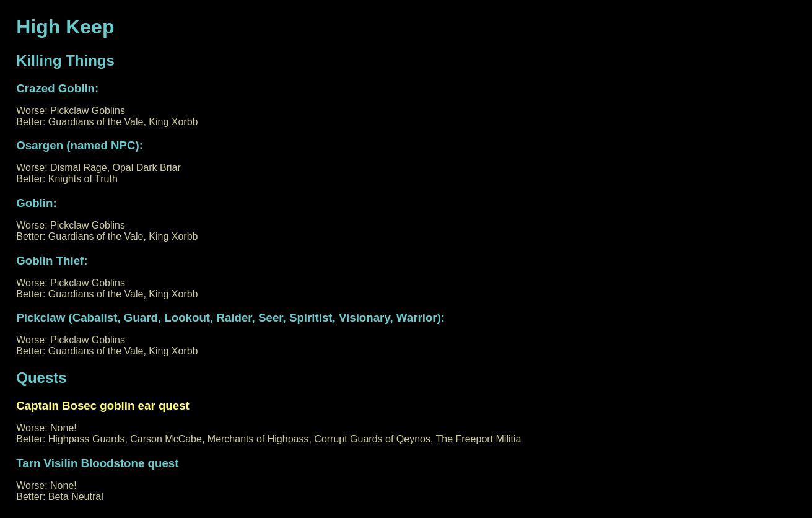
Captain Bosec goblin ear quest (103, 406)
